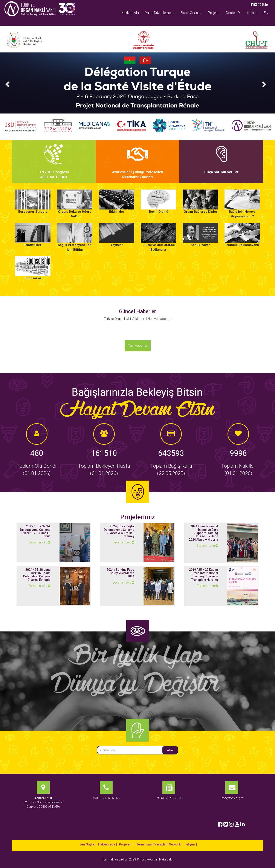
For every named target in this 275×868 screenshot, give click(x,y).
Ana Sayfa (87, 844)
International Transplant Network (158, 844)
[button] (7, 83)
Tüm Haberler (138, 346)
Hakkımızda (130, 13)
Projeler (214, 13)
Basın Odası (191, 13)
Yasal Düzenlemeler (160, 13)
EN (266, 13)
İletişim (252, 13)
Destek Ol (233, 13)
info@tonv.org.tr (232, 798)
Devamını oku (40, 542)
